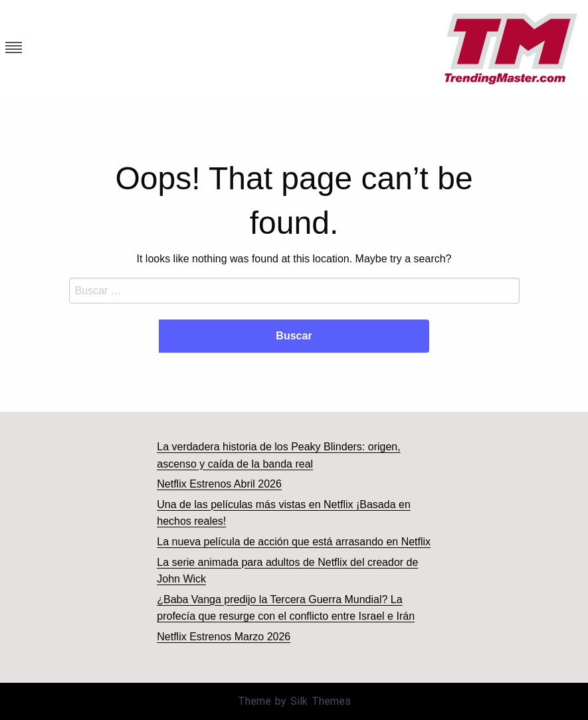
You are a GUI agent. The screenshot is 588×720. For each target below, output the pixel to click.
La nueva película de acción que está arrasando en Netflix (294, 542)
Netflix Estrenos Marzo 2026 (224, 637)
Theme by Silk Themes (294, 701)
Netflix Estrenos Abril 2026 (219, 484)
